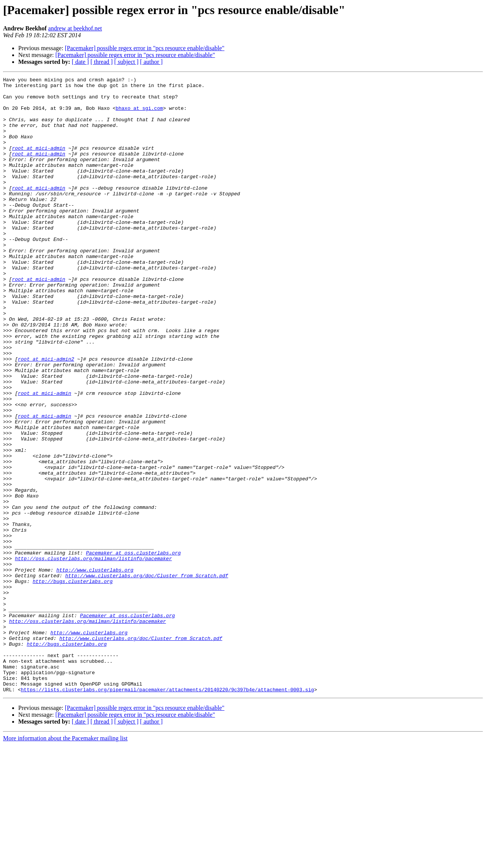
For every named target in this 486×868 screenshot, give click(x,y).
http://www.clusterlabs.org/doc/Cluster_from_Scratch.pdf (147, 676)
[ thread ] (102, 62)
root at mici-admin (38, 163)
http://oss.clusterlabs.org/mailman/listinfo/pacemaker (93, 655)
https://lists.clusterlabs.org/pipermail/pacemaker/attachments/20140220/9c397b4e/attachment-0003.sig (167, 813)
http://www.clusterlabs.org (95, 669)
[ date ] (80, 62)
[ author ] (151, 62)
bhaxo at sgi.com (139, 115)
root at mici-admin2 (46, 416)
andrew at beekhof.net (75, 28)
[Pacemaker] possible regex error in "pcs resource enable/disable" (145, 48)
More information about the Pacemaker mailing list (65, 861)
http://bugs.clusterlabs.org (73, 683)
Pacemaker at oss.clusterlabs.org (133, 648)
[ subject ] (126, 62)
